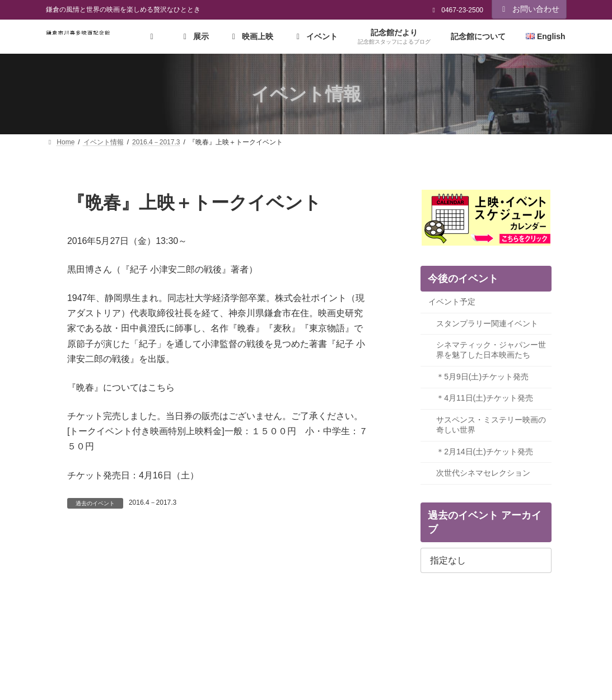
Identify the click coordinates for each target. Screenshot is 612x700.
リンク (354, 640)
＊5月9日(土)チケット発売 (482, 377)
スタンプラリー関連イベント (487, 323)
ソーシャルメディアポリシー (189, 640)
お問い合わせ (529, 9)
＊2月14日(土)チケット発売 (485, 452)
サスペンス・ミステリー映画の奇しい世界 (491, 425)
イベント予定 (452, 302)
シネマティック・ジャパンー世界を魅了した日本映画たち (491, 350)
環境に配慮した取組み (288, 640)
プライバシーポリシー (90, 640)
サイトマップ (406, 640)
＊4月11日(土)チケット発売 (485, 398)
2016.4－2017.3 (153, 502)
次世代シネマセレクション (483, 473)
